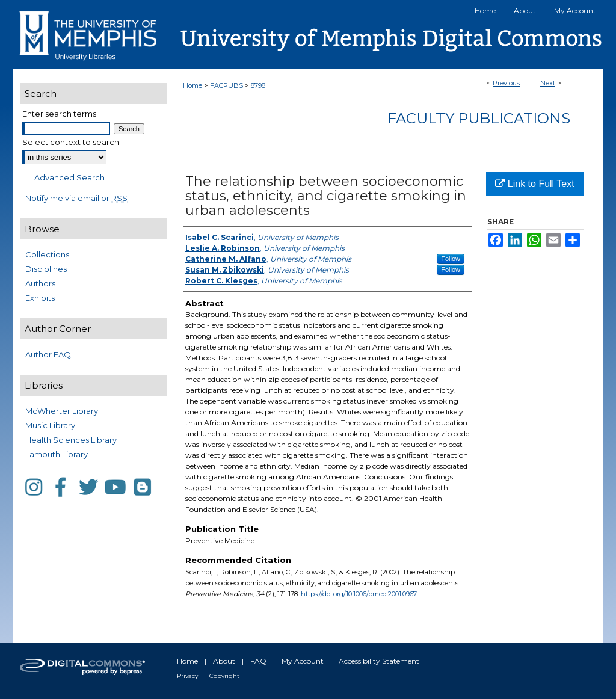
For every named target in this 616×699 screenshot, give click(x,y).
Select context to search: (72, 142)
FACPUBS (226, 85)
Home (192, 85)
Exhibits (40, 298)
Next (548, 83)
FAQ (258, 661)
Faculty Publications (479, 118)
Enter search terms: (60, 114)
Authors (40, 283)
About (224, 661)
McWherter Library (62, 411)
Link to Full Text (534, 184)
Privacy (187, 676)
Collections (47, 254)
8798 (258, 85)
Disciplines (46, 269)
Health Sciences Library (71, 440)
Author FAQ (48, 354)
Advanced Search (69, 177)
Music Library (50, 425)
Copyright (224, 676)
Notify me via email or (76, 198)
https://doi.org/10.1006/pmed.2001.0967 (359, 594)
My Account (303, 661)
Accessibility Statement (379, 661)
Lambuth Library (57, 454)
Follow (451, 259)
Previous (506, 83)
